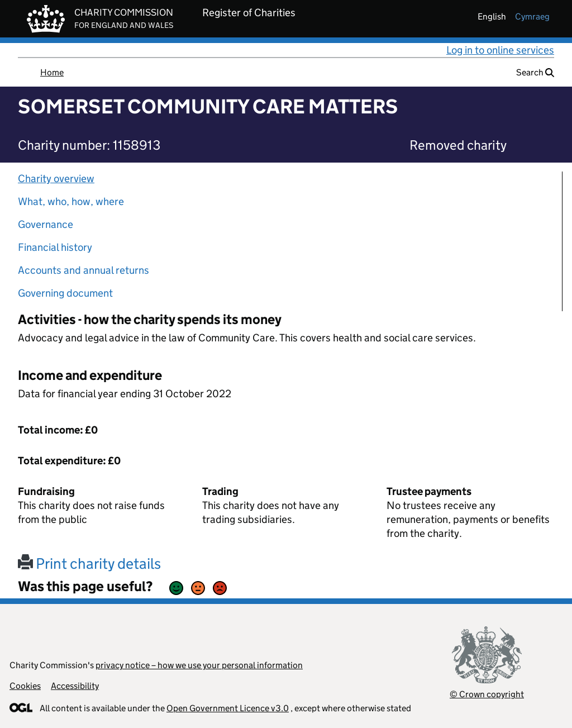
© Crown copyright (487, 694)
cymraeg (532, 16)
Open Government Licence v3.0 (228, 708)
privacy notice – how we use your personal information (199, 665)
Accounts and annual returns (84, 270)
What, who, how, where (71, 201)
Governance (46, 224)
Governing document (65, 293)
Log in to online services (500, 50)
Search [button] (535, 72)
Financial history (55, 247)
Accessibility (75, 686)
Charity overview (56, 179)
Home (52, 72)
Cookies (25, 686)
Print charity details (89, 563)
